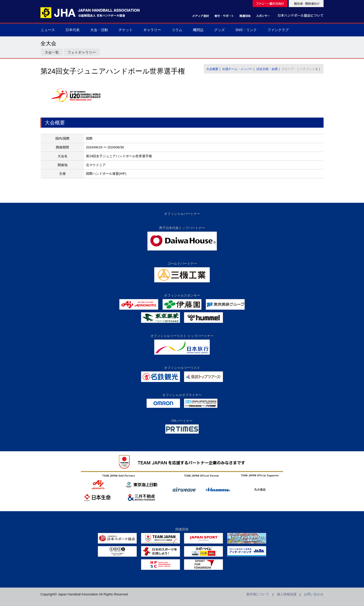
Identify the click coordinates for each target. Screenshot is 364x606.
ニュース (48, 30)
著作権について (258, 594)
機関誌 (198, 30)
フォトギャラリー (82, 52)
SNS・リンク (246, 30)
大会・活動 (99, 30)
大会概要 (212, 69)
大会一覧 (52, 52)
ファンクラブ (278, 30)
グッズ (219, 30)
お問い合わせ (314, 594)
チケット (126, 30)
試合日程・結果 (267, 69)
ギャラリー (152, 30)
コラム (177, 30)
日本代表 (73, 30)
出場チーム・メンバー (237, 69)
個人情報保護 (287, 594)
